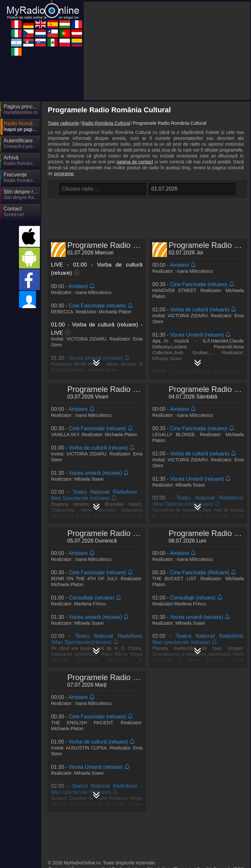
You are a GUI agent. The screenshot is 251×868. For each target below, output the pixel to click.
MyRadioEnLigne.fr (192, 806)
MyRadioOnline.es (74, 806)
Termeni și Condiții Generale (203, 784)
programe (64, 115)
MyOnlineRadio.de (132, 796)
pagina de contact (135, 103)
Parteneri (58, 784)
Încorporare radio (90, 784)
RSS (239, 784)
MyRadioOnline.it (72, 815)
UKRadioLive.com (190, 796)
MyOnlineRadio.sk (191, 834)
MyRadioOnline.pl (131, 844)
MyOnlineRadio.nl (190, 815)
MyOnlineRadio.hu (132, 806)
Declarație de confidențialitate (142, 784)
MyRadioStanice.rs (133, 834)
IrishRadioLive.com (75, 853)
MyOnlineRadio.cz (132, 815)
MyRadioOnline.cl (73, 825)
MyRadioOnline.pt (132, 825)
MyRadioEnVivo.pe (75, 796)
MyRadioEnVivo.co (191, 844)
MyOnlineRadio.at (190, 825)
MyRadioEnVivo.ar (74, 834)
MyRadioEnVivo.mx (75, 844)
